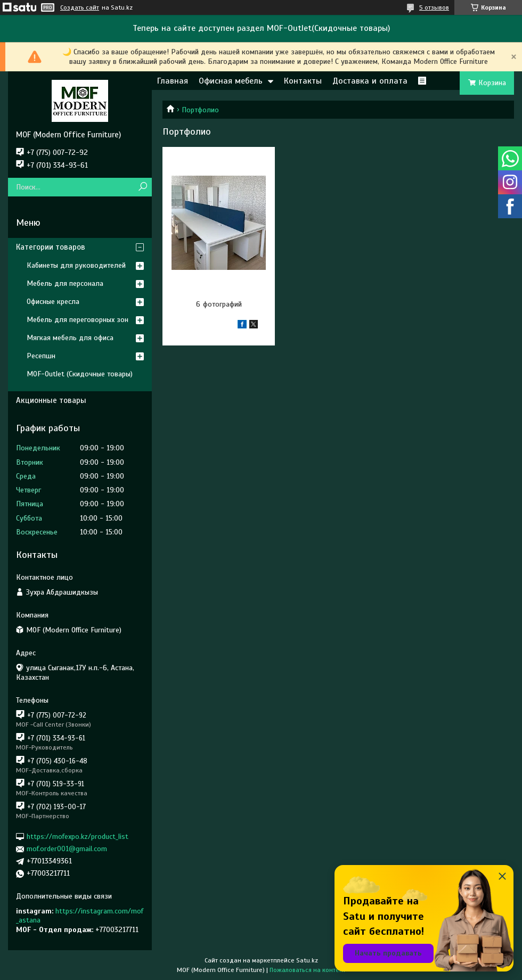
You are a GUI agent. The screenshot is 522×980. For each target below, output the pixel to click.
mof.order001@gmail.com (67, 849)
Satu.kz (307, 960)
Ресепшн (41, 356)
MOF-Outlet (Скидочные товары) (80, 374)
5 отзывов (434, 7)
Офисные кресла (53, 302)
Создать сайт (80, 7)
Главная (173, 81)
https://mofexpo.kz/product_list (78, 837)
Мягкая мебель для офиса (70, 338)
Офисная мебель (231, 81)
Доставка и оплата (370, 81)
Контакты (303, 81)
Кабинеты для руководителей (76, 265)
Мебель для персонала (65, 283)
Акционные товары (51, 400)
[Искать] (142, 187)
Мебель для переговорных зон (78, 320)
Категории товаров (51, 247)
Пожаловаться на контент (308, 970)
